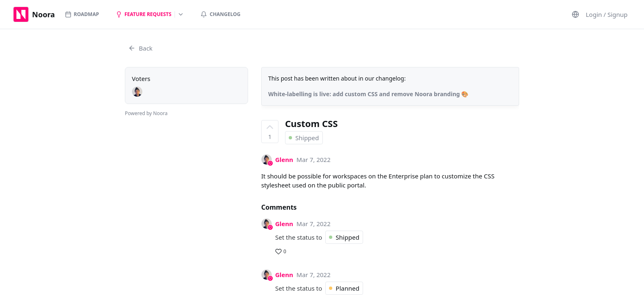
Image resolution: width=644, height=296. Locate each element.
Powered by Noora (146, 113)
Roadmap (82, 14)
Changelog (220, 14)
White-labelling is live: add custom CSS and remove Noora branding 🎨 (368, 94)
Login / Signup (607, 14)
